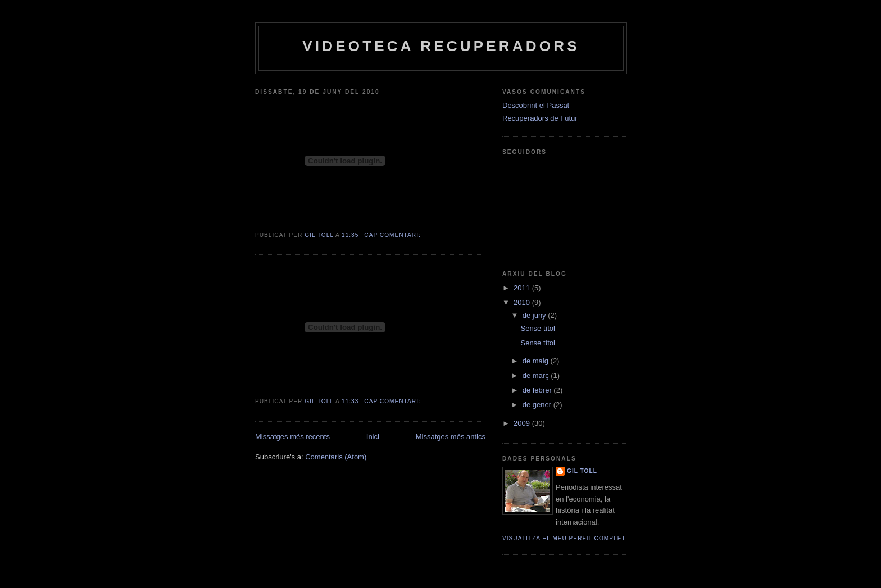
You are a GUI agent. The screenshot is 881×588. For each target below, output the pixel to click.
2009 (523, 423)
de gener (538, 405)
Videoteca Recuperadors (441, 46)
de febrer (538, 390)
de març (537, 375)
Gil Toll (582, 471)
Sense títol (537, 328)
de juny (535, 315)
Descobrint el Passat (536, 105)
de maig (537, 361)
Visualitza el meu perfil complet (564, 538)
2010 (523, 302)
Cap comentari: (393, 235)
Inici (373, 437)
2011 (523, 288)
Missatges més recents (292, 437)
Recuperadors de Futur (540, 118)
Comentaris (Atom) (336, 457)
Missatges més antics (451, 437)
